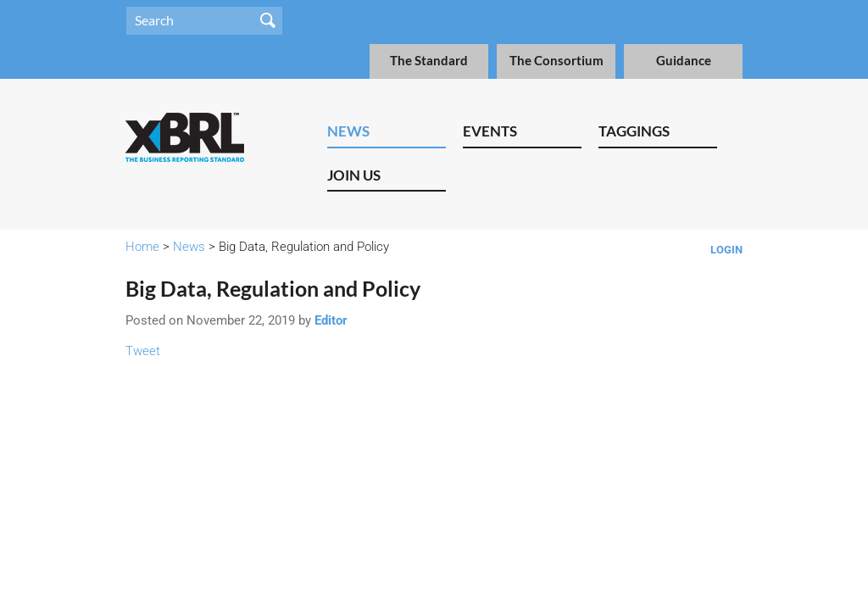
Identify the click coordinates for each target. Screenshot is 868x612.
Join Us (354, 175)
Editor (331, 320)
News (348, 131)
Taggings (634, 131)
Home (142, 247)
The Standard (429, 61)
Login (726, 250)
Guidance (684, 61)
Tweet (143, 351)
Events (490, 131)
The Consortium (556, 61)
